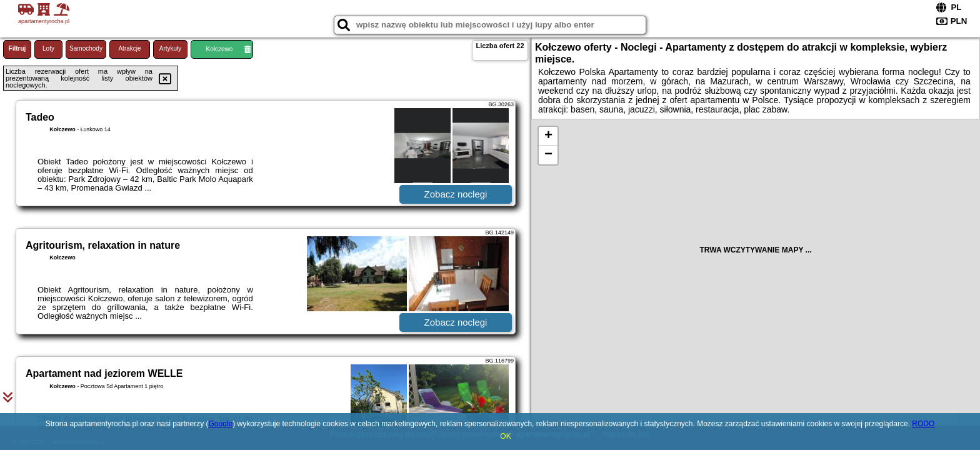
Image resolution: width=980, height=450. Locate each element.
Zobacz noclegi (456, 194)
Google (220, 424)
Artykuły (171, 48)
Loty (48, 48)
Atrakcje (129, 48)
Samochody (86, 48)
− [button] (548, 155)
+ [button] (548, 136)
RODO (923, 424)
